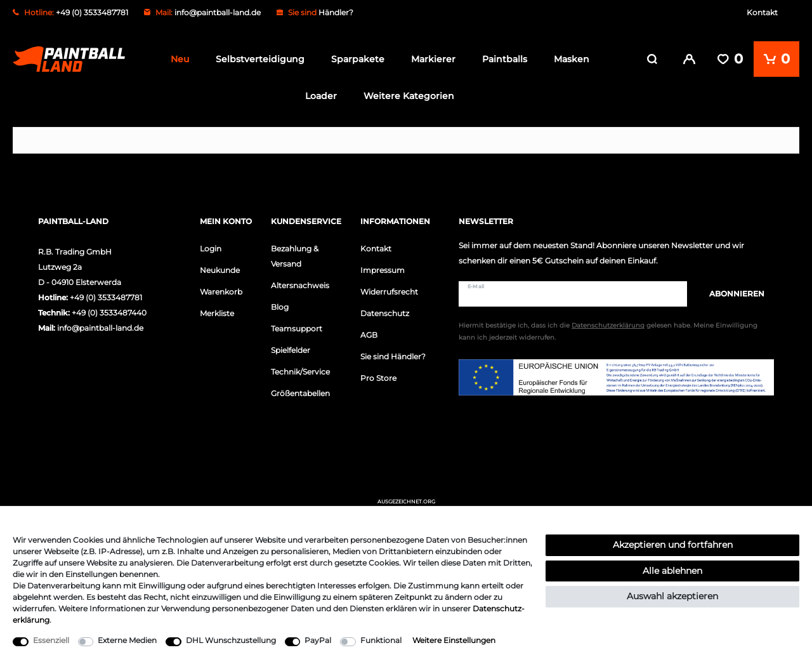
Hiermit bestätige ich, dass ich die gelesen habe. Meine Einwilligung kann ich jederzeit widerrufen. (608, 331)
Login (211, 249)
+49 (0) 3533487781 (106, 297)
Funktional (381, 640)
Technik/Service (300, 372)
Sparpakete (358, 59)
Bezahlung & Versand (295, 256)
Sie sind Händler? (393, 356)
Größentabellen (300, 393)
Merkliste (217, 313)
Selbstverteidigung (260, 59)
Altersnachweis (300, 285)
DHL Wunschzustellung (231, 640)
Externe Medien (127, 640)
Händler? (336, 12)
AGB (369, 335)
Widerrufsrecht (389, 292)
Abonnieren (730, 294)
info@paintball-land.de (218, 12)
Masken (572, 59)
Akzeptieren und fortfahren (673, 545)
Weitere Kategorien (409, 96)
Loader (321, 96)
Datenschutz (385, 313)
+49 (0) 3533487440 (109, 313)
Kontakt (762, 12)
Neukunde (220, 270)
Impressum (383, 270)
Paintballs (505, 59)
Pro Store (378, 378)
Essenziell (51, 640)
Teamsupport (297, 328)
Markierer (433, 59)
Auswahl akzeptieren (672, 596)
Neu (180, 59)
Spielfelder (291, 350)
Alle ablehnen (672, 571)
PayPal (318, 640)
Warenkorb (221, 292)
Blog (280, 307)
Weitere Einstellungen (454, 640)
